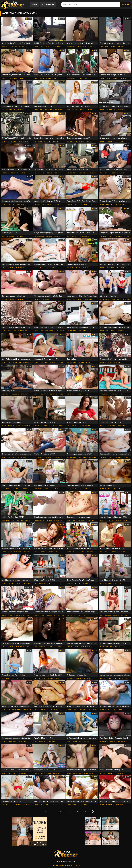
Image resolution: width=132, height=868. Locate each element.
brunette (116, 78)
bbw (108, 205)
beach (75, 805)
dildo (61, 394)
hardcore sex (121, 268)
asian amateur (119, 236)
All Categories (48, 4)
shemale (22, 78)
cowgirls (83, 710)
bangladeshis (39, 236)
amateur (37, 205)
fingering (61, 615)
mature (92, 47)
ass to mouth (54, 362)
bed (69, 110)
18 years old (6, 47)
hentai (89, 141)
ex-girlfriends (83, 78)
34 (61, 811)
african (70, 584)
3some (69, 394)
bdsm (127, 236)
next (87, 811)
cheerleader (104, 299)
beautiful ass (22, 331)
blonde (14, 47)
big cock (21, 110)
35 (69, 811)
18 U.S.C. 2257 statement (62, 866)
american (81, 394)
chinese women (51, 78)
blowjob (22, 47)
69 (35, 141)
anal (36, 78)
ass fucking (48, 110)
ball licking (104, 173)
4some (102, 520)
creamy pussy (78, 299)
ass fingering (72, 173)
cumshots (112, 742)
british (108, 78)
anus (36, 110)
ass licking (58, 110)
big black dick (11, 110)
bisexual (83, 110)
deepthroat (121, 742)
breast (61, 426)
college (48, 47)
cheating (126, 520)
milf (29, 173)
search (124, 4)
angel (102, 426)
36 (78, 811)
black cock (123, 173)
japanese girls (83, 47)
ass (42, 47)
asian (36, 47)
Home (35, 4)
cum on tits (49, 805)
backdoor (25, 394)
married (113, 47)
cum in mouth (53, 552)
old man (121, 47)
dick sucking (57, 47)
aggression (104, 647)
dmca (77, 866)
